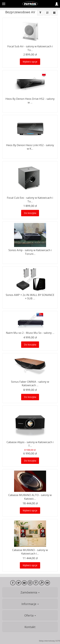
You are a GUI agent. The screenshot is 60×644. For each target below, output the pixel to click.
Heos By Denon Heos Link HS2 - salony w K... (30, 147)
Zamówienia (30, 592)
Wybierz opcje (30, 62)
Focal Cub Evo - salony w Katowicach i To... (30, 199)
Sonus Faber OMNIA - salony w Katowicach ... (30, 383)
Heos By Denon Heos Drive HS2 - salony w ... (30, 101)
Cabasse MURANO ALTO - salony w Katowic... (30, 497)
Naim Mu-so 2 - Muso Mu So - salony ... (30, 333)
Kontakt (30, 627)
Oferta (30, 615)
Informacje (30, 604)
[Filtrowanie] (40, 13)
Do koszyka (30, 213)
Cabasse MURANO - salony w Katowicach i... (30, 552)
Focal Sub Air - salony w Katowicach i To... (30, 48)
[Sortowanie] (47, 13)
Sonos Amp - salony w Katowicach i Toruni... (30, 252)
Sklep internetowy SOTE (49, 641)
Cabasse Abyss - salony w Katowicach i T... (30, 444)
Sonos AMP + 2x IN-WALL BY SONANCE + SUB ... (30, 297)
